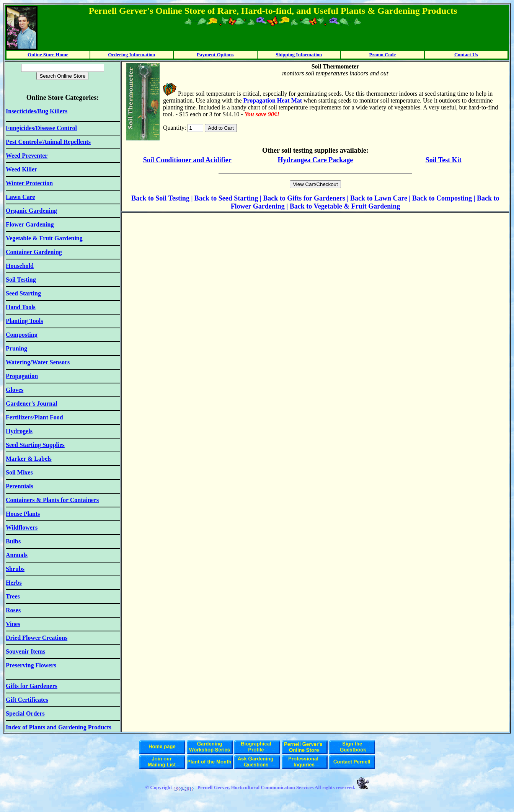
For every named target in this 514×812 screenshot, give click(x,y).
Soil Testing (172, 198)
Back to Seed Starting (226, 198)
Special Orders (25, 713)
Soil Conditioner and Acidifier (187, 160)
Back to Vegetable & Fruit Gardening (345, 206)
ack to (146, 198)
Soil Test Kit (444, 160)
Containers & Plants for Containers (52, 500)
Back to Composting (442, 198)
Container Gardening (34, 252)
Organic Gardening (31, 211)
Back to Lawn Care (379, 198)
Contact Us (466, 55)
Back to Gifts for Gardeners (304, 198)
